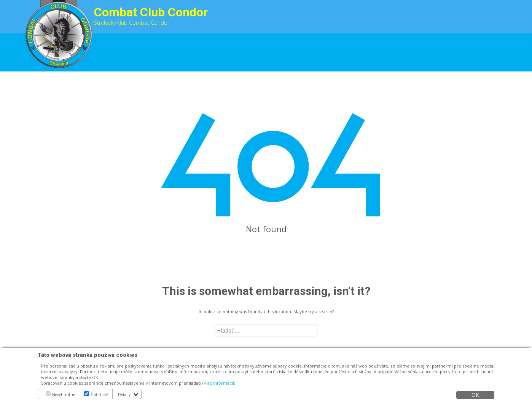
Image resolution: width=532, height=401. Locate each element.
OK (475, 395)
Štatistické (100, 395)
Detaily (124, 395)
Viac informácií (219, 383)
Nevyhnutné (64, 395)
